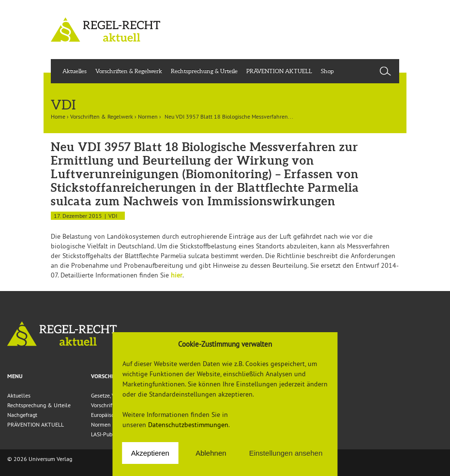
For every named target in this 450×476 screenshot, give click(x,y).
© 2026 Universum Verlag (40, 459)
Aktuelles (75, 71)
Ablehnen (211, 453)
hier (177, 275)
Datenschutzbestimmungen (188, 425)
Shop (327, 71)
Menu (15, 376)
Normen (148, 116)
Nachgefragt (22, 415)
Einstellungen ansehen (286, 453)
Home (58, 116)
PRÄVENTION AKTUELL (279, 71)
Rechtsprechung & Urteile (204, 71)
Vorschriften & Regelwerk (129, 71)
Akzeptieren (150, 453)
